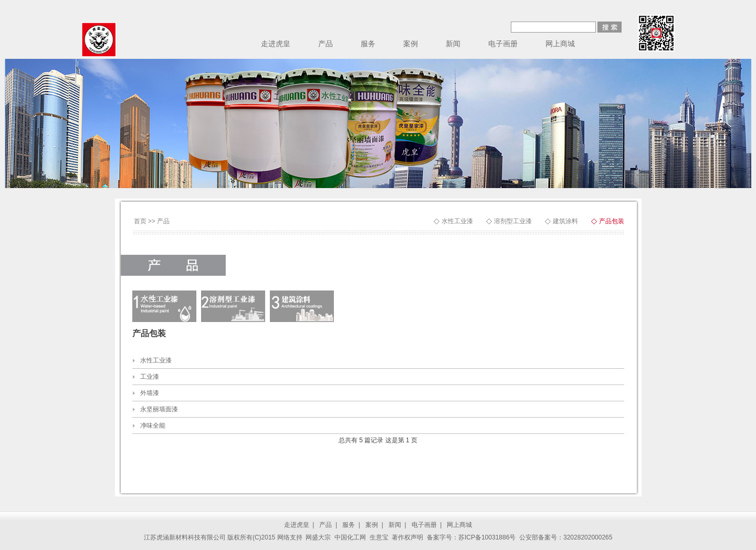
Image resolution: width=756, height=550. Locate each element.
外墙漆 (150, 393)
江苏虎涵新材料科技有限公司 (185, 537)
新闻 (453, 44)
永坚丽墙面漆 (159, 409)
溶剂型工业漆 (513, 221)
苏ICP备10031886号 (487, 537)
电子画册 (503, 44)
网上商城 (560, 44)
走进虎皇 (276, 44)
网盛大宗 (318, 537)
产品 (325, 44)
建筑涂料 (565, 221)
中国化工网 (350, 537)
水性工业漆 (457, 221)
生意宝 (379, 537)
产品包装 (612, 221)
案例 (411, 44)
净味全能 (153, 426)
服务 (368, 44)
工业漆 (150, 377)
